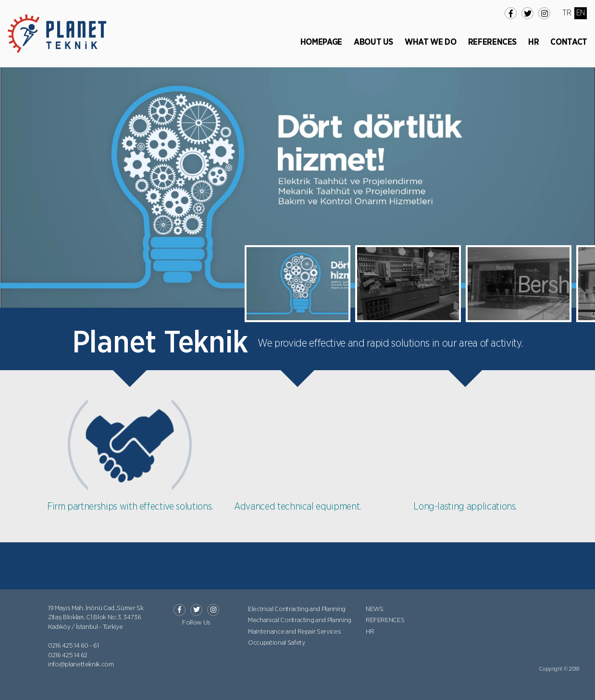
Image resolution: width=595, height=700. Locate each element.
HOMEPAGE (321, 42)
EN (581, 13)
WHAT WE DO (431, 42)
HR (533, 42)
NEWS (375, 609)
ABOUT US (373, 42)
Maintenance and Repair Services (294, 632)
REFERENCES (493, 42)
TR (567, 13)
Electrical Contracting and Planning (297, 609)
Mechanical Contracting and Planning (300, 620)
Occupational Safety (276, 643)
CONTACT (569, 42)
